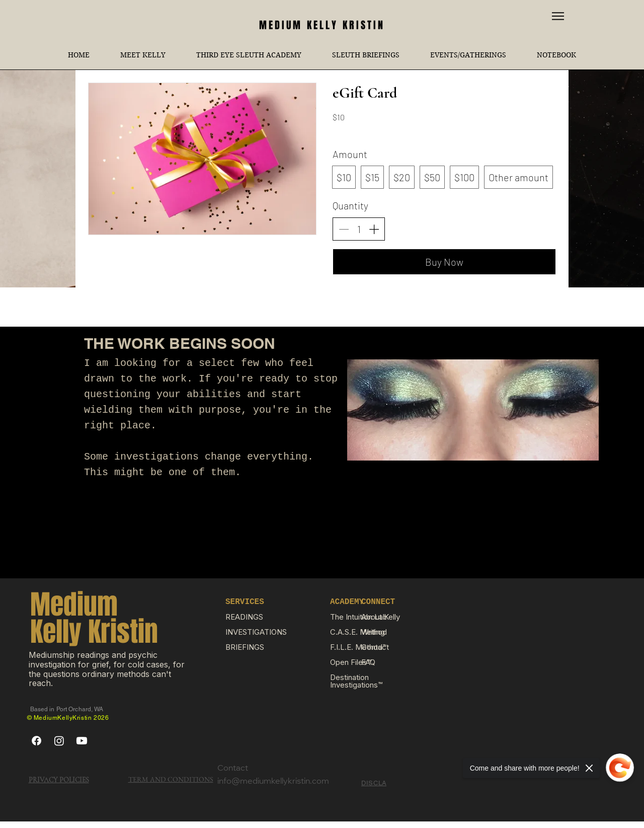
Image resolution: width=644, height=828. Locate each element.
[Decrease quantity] (344, 229)
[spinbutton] (359, 229)
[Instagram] (59, 741)
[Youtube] (82, 741)
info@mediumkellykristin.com (273, 782)
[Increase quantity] (374, 229)
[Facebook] (36, 741)
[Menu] (558, 16)
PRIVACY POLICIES (59, 780)
